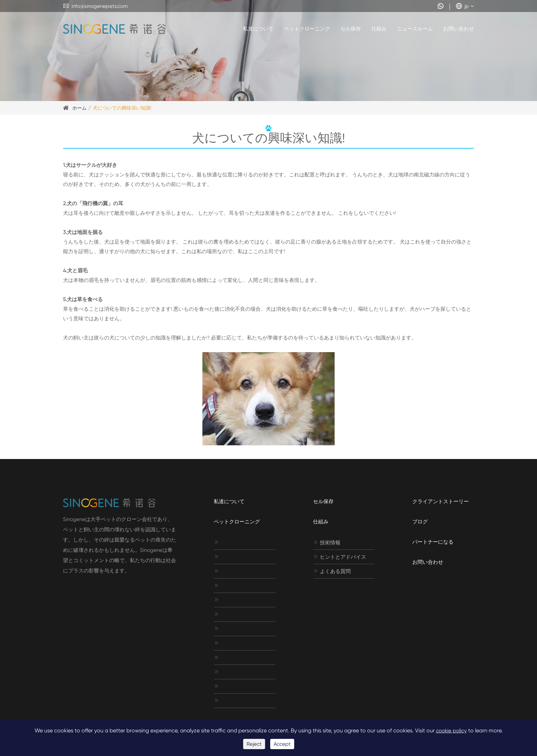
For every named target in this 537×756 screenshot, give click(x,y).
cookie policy (451, 731)
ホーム (79, 108)
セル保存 (351, 29)
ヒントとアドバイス (340, 557)
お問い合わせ (459, 29)
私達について (258, 29)
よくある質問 (332, 571)
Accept (282, 744)
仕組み (379, 29)
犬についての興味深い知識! (122, 108)
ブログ (420, 522)
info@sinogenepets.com (95, 6)
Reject (254, 744)
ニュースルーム (415, 29)
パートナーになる (433, 542)
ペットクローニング (307, 29)
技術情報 (327, 543)
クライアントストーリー (441, 501)
